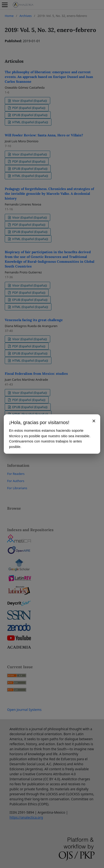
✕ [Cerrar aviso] (94, 421)
